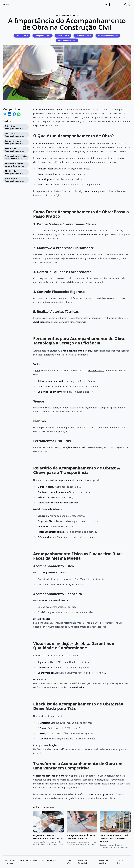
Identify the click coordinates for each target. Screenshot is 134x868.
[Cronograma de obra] (43, 36)
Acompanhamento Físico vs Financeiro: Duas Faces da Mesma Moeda (16, 158)
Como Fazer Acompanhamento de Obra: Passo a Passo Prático (15, 135)
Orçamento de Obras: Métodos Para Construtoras (48, 837)
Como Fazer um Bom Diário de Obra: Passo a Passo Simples (115, 838)
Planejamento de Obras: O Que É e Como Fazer (81, 837)
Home (6, 4)
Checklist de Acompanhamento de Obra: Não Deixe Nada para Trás (15, 173)
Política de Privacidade (83, 862)
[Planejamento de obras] (67, 40)
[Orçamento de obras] (83, 36)
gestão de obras (95, 371)
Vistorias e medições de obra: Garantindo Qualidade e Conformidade (14, 165)
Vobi (37, 364)
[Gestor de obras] (22, 36)
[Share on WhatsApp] (19, 114)
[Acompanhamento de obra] (108, 36)
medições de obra (72, 643)
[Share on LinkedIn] (10, 114)
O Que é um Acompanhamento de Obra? (15, 127)
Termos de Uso (122, 862)
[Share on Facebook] (14, 114)
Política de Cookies (103, 862)
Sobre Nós (69, 862)
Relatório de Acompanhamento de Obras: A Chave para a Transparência (15, 150)
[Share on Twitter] (5, 114)
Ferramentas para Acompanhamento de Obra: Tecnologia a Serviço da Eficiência (15, 142)
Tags (104, 4)
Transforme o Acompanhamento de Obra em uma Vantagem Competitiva (16, 180)
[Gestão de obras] (63, 36)
